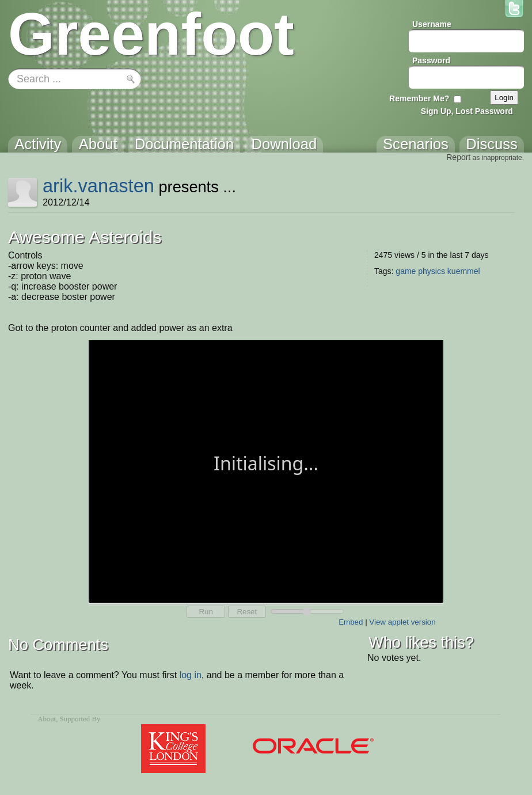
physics (432, 271)
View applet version (402, 622)
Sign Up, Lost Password (467, 111)
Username (432, 24)
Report (458, 157)
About (47, 719)
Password (431, 60)
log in (191, 675)
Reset (247, 612)
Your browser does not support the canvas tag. (266, 471)
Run (206, 612)
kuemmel (464, 271)
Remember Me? (419, 98)
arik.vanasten (98, 186)
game (406, 271)
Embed (351, 622)
